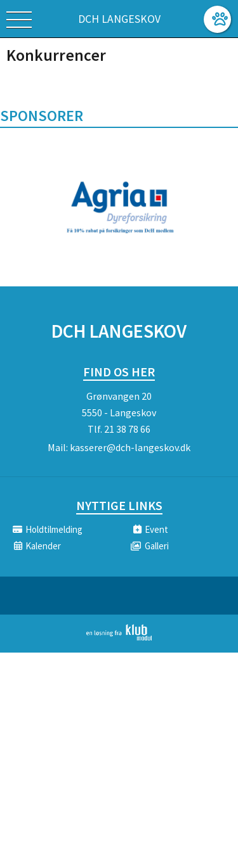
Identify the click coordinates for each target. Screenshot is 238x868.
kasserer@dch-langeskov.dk (130, 447)
